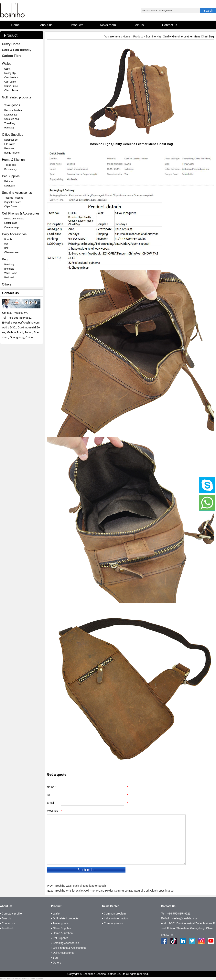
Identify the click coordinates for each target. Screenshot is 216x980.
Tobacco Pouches (14, 198)
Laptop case (11, 223)
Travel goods (11, 105)
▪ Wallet (56, 914)
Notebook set (11, 140)
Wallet (6, 64)
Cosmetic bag (11, 119)
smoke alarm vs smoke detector (29, 979)
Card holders (11, 77)
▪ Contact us (7, 923)
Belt (6, 248)
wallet (7, 69)
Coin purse (10, 82)
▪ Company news (112, 923)
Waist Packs (11, 273)
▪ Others (56, 963)
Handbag (9, 128)
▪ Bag (54, 958)
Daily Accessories (14, 234)
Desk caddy (11, 169)
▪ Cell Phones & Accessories (68, 948)
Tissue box (10, 165)
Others (7, 284)
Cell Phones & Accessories (21, 213)
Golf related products (17, 97)
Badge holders (12, 153)
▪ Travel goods (60, 923)
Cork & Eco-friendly (17, 50)
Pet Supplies (11, 176)
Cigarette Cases (13, 202)
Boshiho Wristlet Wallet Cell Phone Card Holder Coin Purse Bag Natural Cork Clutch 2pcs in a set (115, 891)
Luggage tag (11, 115)
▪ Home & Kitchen (62, 933)
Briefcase (9, 269)
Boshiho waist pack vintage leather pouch (81, 886)
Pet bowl (9, 181)
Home (126, 36)
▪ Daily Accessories (63, 953)
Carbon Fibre (12, 56)
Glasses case (11, 252)
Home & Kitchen (13, 160)
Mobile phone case (14, 219)
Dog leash (10, 186)
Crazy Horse (11, 44)
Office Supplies (12, 135)
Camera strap (11, 227)
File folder (10, 144)
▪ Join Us (5, 918)
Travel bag (10, 123)
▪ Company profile (11, 914)
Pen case (9, 148)
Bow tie (8, 239)
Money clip (10, 73)
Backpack (9, 277)
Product (138, 36)
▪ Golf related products (65, 918)
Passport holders (13, 110)
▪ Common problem (114, 914)
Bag (5, 259)
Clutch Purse (11, 86)
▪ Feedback (7, 928)
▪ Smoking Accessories (65, 943)
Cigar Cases (11, 206)
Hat (6, 244)
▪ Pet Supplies (60, 938)
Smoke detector (7, 979)
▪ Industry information (115, 918)
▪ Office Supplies (61, 928)
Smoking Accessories (17, 193)
